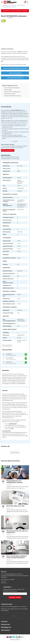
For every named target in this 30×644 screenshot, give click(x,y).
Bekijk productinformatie (8, 150)
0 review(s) (10, 18)
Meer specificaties (7, 346)
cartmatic (18, 640)
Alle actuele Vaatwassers (15, 73)
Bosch (16, 135)
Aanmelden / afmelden (15, 597)
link (12, 429)
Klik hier (4, 582)
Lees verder (15, 142)
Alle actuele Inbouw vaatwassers (15, 78)
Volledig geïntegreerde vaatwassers (9, 7)
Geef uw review (15, 453)
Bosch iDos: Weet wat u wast (15, 506)
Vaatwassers (14, 6)
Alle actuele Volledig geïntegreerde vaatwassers (15, 68)
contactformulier (13, 424)
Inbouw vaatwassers (21, 6)
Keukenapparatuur (7, 6)
